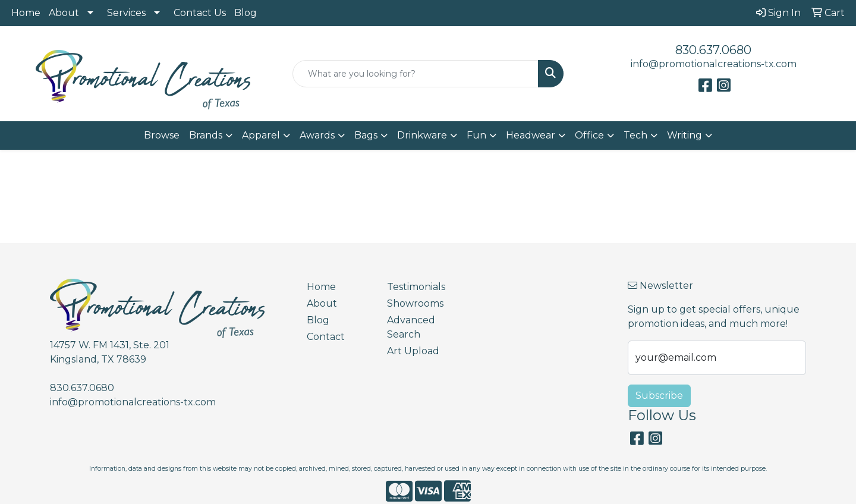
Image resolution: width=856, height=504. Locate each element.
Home (26, 13)
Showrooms (415, 303)
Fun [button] (476, 135)
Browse (162, 135)
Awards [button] (317, 135)
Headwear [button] (531, 135)
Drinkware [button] (422, 135)
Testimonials (416, 287)
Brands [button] (206, 135)
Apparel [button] (261, 135)
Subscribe (659, 396)
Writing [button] (685, 135)
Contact (326, 337)
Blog (246, 13)
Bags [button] (366, 135)
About (64, 13)
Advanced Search (411, 327)
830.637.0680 (713, 50)
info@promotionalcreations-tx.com (714, 64)
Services (126, 13)
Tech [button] (635, 135)
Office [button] (589, 135)
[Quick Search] (416, 74)
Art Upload (413, 351)
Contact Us (200, 13)
